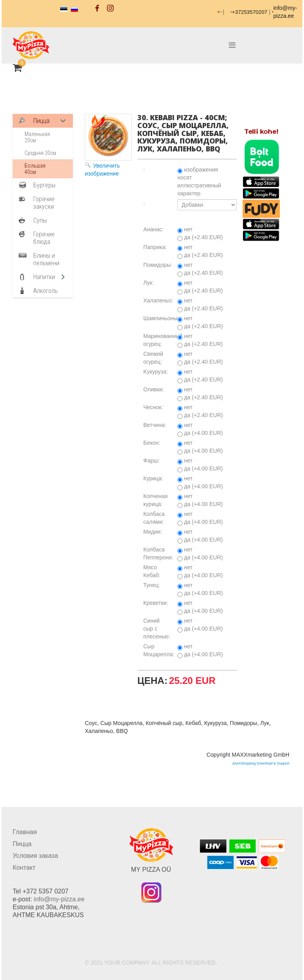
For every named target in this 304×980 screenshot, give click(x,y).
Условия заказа (35, 856)
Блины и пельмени (46, 259)
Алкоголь (46, 291)
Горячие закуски (44, 203)
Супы (40, 220)
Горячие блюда (44, 238)
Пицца (41, 121)
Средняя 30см (40, 153)
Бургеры (44, 185)
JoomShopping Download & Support (261, 763)
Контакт (24, 868)
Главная (25, 832)
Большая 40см (35, 169)
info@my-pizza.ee (59, 899)
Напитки (44, 277)
